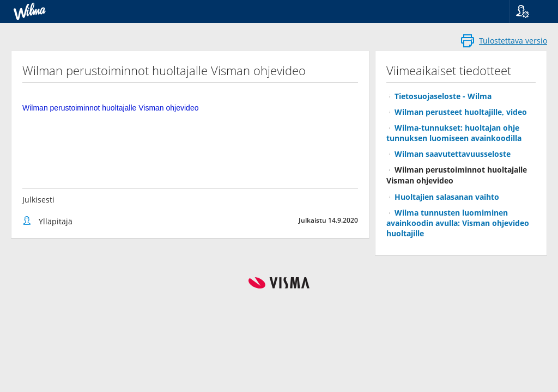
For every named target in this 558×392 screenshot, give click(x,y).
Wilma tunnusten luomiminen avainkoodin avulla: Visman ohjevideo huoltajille (458, 223)
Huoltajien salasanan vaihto (447, 197)
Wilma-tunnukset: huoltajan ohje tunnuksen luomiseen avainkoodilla (454, 133)
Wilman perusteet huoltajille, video (461, 112)
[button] (529, 11)
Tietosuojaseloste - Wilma (443, 96)
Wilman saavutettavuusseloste (453, 154)
